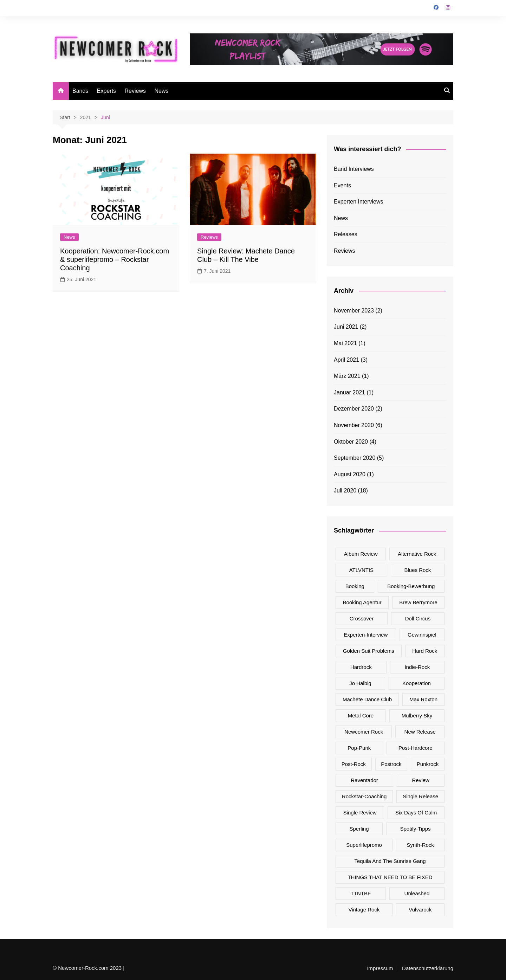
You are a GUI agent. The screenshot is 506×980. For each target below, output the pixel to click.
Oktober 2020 (351, 442)
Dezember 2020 (354, 409)
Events (342, 185)
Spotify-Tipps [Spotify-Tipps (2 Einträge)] (416, 829)
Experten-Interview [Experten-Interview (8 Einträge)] (366, 635)
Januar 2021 (349, 392)
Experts (106, 91)
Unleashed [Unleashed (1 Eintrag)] (417, 893)
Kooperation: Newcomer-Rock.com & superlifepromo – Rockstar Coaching (115, 259)
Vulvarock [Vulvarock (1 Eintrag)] (420, 910)
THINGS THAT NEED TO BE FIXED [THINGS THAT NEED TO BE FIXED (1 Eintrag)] (390, 877)
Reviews (135, 91)
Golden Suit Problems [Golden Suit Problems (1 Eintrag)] (369, 651)
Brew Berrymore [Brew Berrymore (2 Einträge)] (418, 602)
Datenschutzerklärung (428, 968)
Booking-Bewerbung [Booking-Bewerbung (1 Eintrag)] (411, 586)
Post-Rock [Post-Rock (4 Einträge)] (354, 764)
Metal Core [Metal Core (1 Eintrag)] (361, 715)
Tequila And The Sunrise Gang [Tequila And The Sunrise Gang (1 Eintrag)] (390, 861)
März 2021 (347, 376)
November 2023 (354, 311)
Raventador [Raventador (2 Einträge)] (364, 780)
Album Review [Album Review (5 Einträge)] (361, 554)
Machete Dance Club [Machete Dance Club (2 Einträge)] (367, 699)
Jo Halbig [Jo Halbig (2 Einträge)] (360, 683)
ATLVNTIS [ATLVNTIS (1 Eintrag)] (361, 570)
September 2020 (355, 458)
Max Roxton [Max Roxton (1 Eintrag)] (423, 699)
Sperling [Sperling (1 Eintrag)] (359, 829)
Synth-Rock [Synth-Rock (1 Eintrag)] (420, 845)
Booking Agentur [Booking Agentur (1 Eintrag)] (362, 602)
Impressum (380, 968)
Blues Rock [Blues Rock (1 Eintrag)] (417, 570)
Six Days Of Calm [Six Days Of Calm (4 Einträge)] (416, 813)
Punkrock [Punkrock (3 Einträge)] (428, 764)
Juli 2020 (345, 491)
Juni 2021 (346, 327)
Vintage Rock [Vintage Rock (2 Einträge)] (364, 910)
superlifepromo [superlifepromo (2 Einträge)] (364, 845)
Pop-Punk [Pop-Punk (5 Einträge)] (359, 748)
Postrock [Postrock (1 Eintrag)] (391, 764)
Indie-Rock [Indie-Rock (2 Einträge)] (417, 667)
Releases (346, 234)
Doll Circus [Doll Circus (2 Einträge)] (418, 618)
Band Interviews (354, 169)
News (161, 91)
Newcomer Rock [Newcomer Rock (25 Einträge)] (364, 732)
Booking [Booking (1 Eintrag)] (355, 586)
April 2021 (346, 360)
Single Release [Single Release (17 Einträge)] (420, 796)
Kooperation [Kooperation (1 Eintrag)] (417, 683)
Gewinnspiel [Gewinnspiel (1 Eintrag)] (422, 635)
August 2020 (350, 474)
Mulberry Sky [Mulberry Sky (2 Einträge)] (417, 715)
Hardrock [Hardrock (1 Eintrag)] (361, 667)
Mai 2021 (345, 343)
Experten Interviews (359, 202)
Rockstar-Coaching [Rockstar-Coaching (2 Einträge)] (364, 796)
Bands (80, 91)
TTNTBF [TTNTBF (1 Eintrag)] (361, 893)
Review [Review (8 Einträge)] (421, 780)
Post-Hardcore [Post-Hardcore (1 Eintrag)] (416, 748)
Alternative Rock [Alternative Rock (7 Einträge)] (417, 554)
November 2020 (354, 425)
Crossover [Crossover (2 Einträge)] (362, 618)
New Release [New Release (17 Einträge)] (420, 732)
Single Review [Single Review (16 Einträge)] (360, 813)
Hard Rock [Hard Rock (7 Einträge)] (425, 651)
